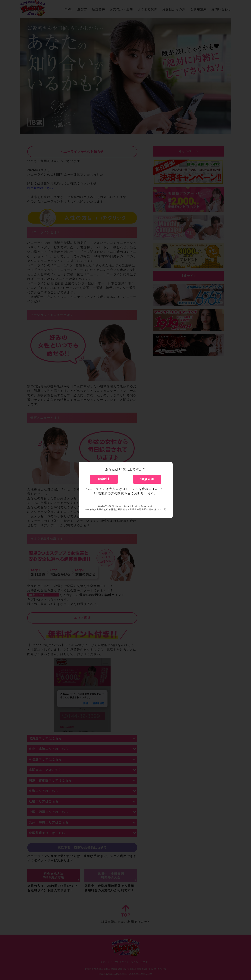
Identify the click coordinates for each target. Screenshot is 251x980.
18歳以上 (104, 479)
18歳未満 (147, 479)
